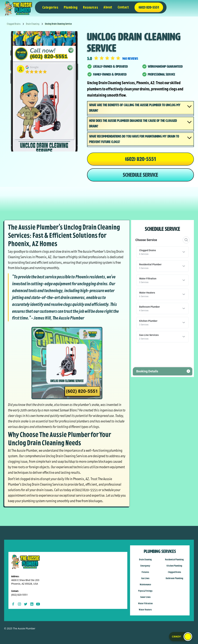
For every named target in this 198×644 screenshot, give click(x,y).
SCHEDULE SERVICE (140, 175)
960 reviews (130, 59)
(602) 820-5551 (140, 159)
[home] (18, 8)
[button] (50, 7)
